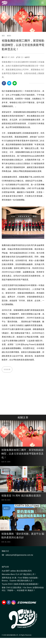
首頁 (3, 36)
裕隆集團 (7, 369)
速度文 (9, 36)
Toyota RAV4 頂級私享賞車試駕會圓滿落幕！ (21, 584)
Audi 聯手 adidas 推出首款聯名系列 (17, 571)
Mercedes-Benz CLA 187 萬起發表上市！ (19, 574)
